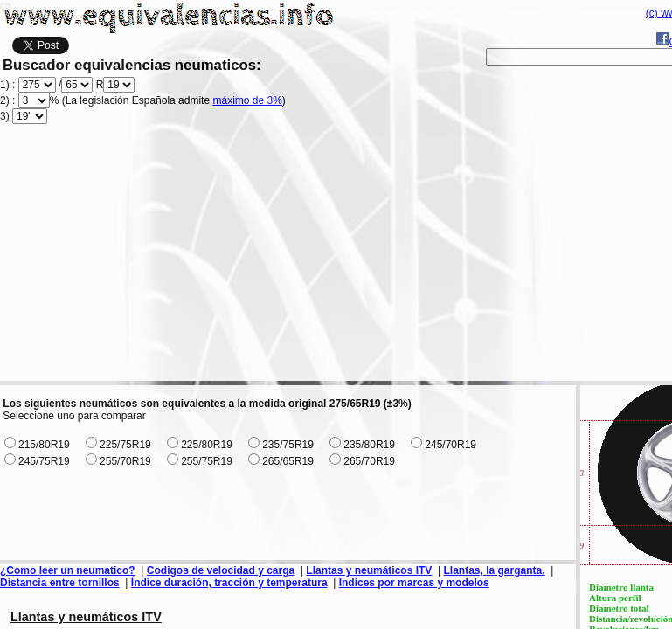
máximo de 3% (247, 100)
